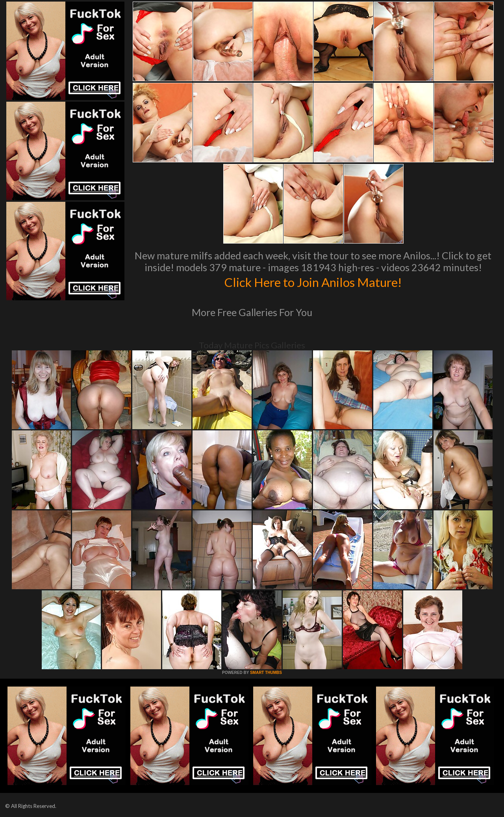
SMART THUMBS (266, 673)
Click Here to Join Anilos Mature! (313, 281)
